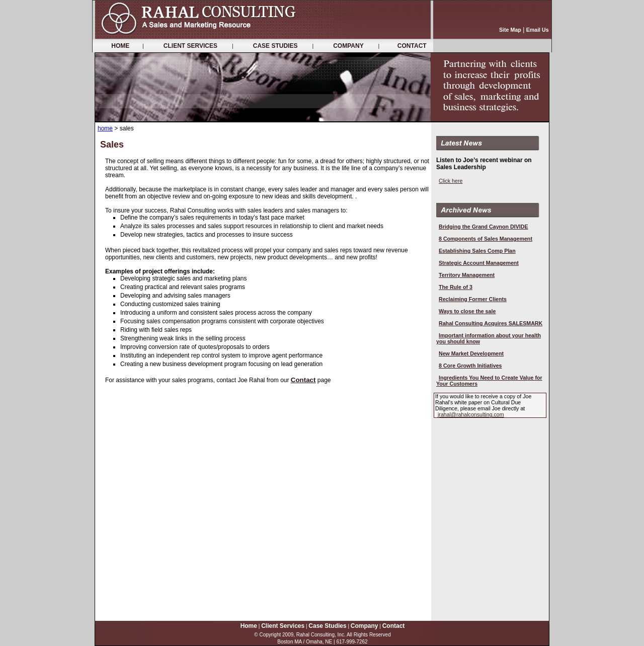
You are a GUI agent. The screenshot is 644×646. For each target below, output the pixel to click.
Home (249, 626)
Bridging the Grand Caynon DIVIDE (484, 227)
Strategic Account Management (479, 263)
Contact (303, 380)
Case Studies (327, 626)
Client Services (283, 626)
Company (365, 626)
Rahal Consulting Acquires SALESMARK (491, 323)
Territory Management (467, 275)
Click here (451, 181)
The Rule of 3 (456, 287)
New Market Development (471, 353)
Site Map (510, 30)
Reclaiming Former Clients (473, 299)
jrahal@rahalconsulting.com (471, 414)
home (105, 128)
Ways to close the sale (467, 311)
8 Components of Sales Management (486, 239)
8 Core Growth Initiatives (470, 366)
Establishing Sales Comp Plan (477, 251)
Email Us (538, 30)
